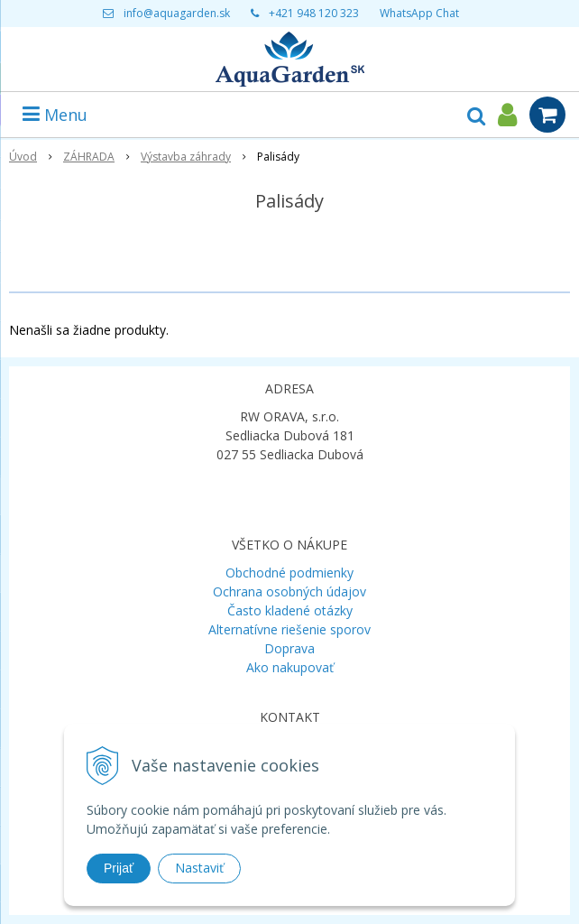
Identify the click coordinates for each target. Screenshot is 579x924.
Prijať (119, 868)
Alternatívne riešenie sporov (289, 629)
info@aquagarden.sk (177, 13)
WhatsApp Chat (419, 13)
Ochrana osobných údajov (289, 591)
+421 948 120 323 (314, 13)
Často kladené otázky (290, 610)
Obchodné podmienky (289, 573)
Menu (55, 115)
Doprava (289, 648)
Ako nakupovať (290, 667)
